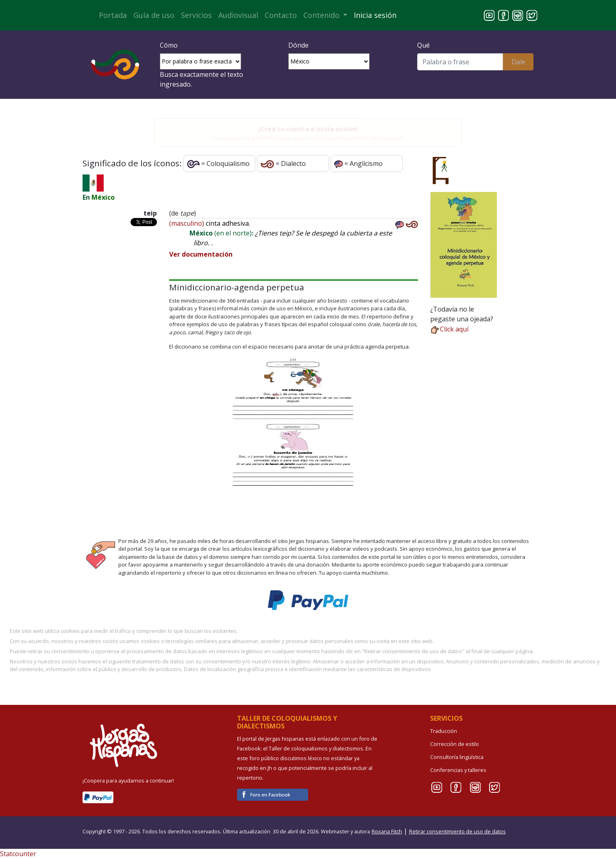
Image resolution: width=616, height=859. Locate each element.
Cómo (169, 45)
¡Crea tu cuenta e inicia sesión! (308, 129)
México (103, 197)
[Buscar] (460, 62)
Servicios (196, 15)
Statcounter (18, 854)
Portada (113, 15)
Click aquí (449, 329)
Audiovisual (238, 15)
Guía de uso (154, 15)
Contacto (281, 15)
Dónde (298, 45)
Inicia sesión (375, 15)
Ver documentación (201, 254)
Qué (423, 45)
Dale (518, 62)
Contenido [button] (322, 15)
